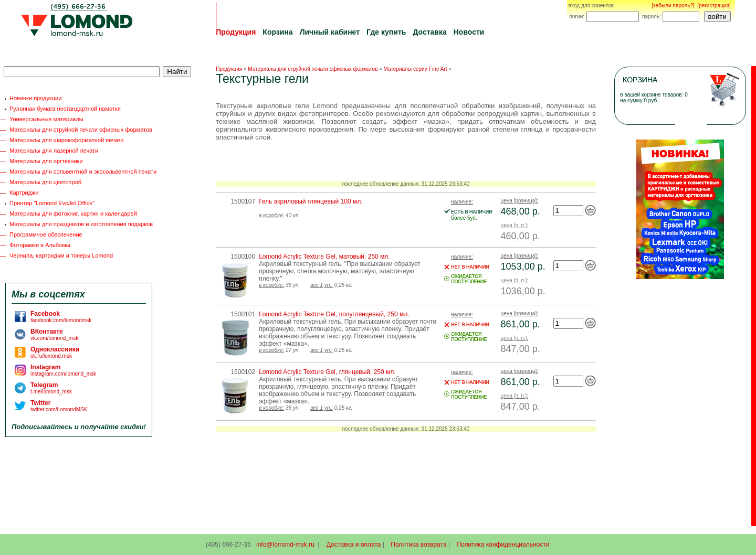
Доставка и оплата (354, 545)
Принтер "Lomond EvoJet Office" (52, 203)
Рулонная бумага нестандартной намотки (65, 109)
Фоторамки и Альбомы (40, 245)
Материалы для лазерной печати (54, 151)
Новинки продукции (35, 98)
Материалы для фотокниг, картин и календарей (73, 214)
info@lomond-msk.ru (285, 545)
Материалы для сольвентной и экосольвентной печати (83, 172)
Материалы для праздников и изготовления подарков (81, 224)
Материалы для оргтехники (46, 161)
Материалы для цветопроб (45, 182)
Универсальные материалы (46, 119)
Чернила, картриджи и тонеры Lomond (61, 255)
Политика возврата (418, 545)
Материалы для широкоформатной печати (67, 140)
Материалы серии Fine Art (416, 69)
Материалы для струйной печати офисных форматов (81, 130)
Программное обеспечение (46, 234)
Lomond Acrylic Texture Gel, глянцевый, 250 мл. (327, 372)
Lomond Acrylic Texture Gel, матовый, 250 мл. (324, 257)
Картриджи (24, 193)
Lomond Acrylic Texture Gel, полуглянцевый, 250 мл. (334, 314)
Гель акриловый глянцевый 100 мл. (311, 201)
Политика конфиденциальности (503, 545)
